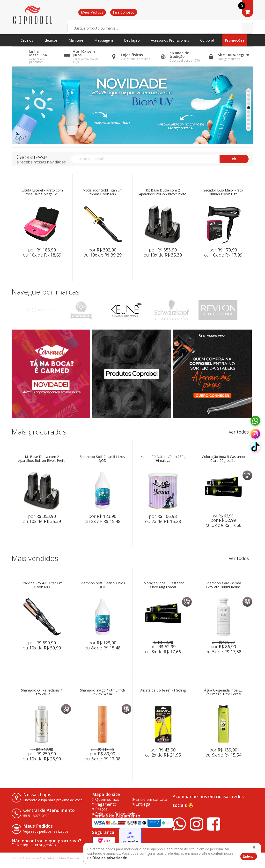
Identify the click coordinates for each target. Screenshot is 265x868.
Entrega (141, 804)
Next (248, 310)
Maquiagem (104, 40)
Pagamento (104, 804)
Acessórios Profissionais (170, 40)
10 (249, 128)
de (223, 516)
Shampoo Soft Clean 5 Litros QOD (102, 459)
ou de (42, 255)
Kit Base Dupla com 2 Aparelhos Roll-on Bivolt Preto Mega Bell (163, 192)
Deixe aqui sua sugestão (34, 845)
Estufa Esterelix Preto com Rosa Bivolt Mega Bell (42, 192)
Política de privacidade (107, 858)
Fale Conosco (124, 12)
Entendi (249, 856)
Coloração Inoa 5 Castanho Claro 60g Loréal (223, 459)
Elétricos (51, 40)
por (42, 250)
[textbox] (160, 28)
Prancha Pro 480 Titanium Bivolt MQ (42, 585)
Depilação (132, 40)
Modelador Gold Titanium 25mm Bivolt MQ (103, 192)
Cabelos (27, 40)
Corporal (207, 40)
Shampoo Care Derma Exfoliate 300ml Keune (223, 585)
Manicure (76, 40)
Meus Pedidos (92, 12)
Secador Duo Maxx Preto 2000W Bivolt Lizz (223, 192)
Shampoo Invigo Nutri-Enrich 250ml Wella (103, 692)
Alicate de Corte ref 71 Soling (163, 690)
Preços (100, 809)
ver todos (239, 432)
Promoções (235, 40)
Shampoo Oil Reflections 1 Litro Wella (42, 692)
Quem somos (106, 799)
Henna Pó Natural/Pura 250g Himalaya (163, 459)
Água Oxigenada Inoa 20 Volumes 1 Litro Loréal (223, 692)
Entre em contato (150, 799)
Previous (17, 310)
